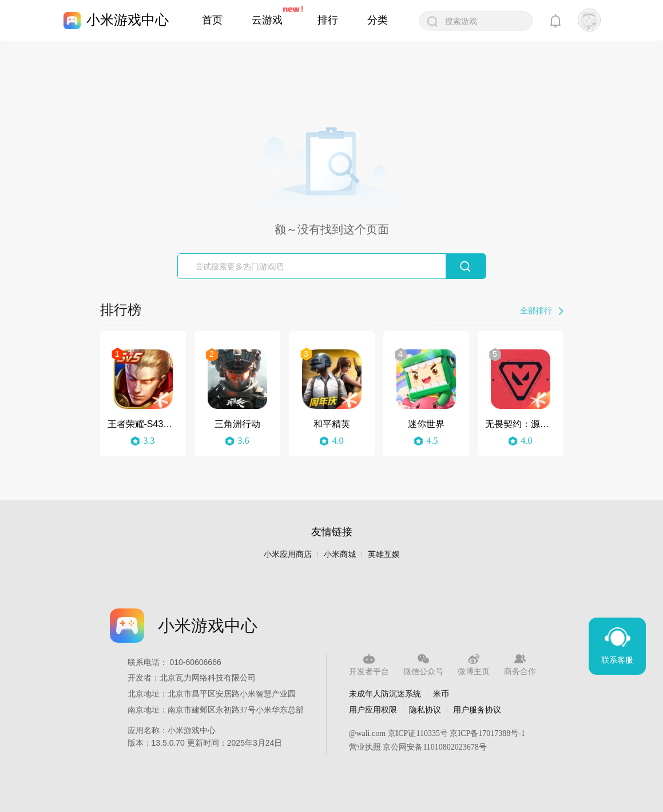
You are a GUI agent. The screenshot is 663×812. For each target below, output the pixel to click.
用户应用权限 (373, 710)
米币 (441, 694)
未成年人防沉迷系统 (385, 694)
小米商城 (340, 554)
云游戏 (267, 20)
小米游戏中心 (128, 20)
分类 (378, 20)
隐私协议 (425, 710)
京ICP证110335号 (418, 733)
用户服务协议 (477, 710)
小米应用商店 (288, 554)
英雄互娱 (384, 554)
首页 (212, 20)
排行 (328, 20)
